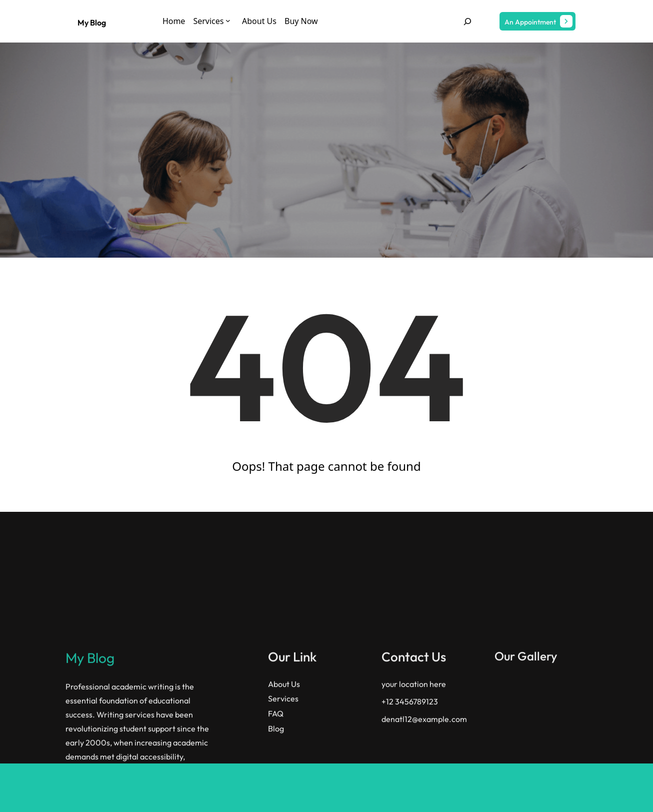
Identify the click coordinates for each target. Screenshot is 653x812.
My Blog (92, 23)
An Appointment (530, 22)
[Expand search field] (467, 21)
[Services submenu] (228, 21)
